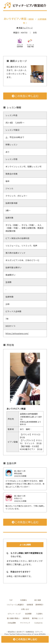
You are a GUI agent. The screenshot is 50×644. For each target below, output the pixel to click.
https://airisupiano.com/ (17, 333)
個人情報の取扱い (13, 618)
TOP (11, 600)
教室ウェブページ (24, 28)
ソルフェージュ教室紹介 (15, 605)
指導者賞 (30, 605)
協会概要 (28, 614)
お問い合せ (25, 609)
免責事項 (26, 618)
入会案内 (39, 614)
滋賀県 (31, 19)
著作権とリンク (38, 618)
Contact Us (38, 623)
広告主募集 (12, 623)
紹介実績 (38, 600)
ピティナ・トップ (14, 614)
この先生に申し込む (25, 96)
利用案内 (23, 600)
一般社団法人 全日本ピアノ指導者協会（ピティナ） (25, 632)
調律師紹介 (39, 605)
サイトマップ (25, 623)
